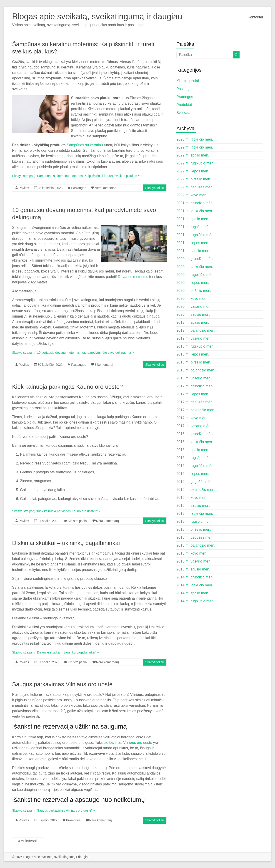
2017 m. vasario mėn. (194, 426)
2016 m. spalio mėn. (193, 450)
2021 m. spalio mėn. (193, 219)
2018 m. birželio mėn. (194, 362)
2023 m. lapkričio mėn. (195, 139)
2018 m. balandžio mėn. (196, 370)
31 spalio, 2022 (49, 521)
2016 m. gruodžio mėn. (195, 434)
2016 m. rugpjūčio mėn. (195, 466)
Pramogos (73, 820)
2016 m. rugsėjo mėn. (194, 458)
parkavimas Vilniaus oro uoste (128, 743)
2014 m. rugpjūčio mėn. (195, 601)
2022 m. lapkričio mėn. (195, 147)
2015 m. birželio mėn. (194, 529)
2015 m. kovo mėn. (192, 553)
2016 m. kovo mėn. (192, 498)
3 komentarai (104, 365)
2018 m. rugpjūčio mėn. (195, 346)
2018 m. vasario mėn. (194, 378)
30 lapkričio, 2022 (50, 365)
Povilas (24, 188)
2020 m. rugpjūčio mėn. (195, 275)
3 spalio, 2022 (48, 820)
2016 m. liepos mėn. (193, 474)
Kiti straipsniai (77, 521)
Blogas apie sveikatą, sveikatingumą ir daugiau (97, 16)
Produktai (184, 105)
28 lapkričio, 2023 (50, 188)
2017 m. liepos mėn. (193, 394)
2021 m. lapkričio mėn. (195, 211)
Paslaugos (79, 188)
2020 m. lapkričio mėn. (195, 267)
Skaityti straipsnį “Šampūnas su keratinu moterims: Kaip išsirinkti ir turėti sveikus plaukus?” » (77, 176)
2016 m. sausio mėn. (193, 506)
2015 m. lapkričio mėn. (195, 513)
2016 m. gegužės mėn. (195, 482)
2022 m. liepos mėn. (193, 171)
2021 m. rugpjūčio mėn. (195, 235)
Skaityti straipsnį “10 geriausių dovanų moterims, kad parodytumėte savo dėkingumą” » (73, 353)
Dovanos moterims (133, 277)
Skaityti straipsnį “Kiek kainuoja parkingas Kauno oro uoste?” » (56, 511)
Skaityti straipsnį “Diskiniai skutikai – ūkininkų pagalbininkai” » (55, 652)
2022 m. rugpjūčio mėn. (195, 163)
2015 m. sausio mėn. (193, 569)
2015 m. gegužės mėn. (195, 537)
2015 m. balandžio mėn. (196, 545)
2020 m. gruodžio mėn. (195, 259)
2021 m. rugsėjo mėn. (194, 227)
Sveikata (183, 113)
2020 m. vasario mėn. (194, 307)
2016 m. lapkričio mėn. (195, 442)
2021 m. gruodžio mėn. (195, 203)
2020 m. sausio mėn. (193, 314)
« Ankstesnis (28, 841)
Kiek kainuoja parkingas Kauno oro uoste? (67, 387)
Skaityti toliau (155, 188)
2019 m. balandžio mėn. (196, 330)
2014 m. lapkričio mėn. (195, 585)
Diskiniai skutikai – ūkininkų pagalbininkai (66, 543)
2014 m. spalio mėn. (193, 593)
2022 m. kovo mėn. (192, 195)
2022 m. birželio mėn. (194, 179)
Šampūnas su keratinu (85, 145)
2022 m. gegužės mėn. (195, 187)
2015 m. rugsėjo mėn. (194, 521)
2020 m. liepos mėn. (193, 283)
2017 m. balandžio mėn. (196, 410)
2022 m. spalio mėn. (193, 155)
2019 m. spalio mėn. (193, 322)
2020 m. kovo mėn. (192, 299)
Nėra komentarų (106, 188)
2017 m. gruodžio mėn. (195, 386)
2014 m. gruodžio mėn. (195, 577)
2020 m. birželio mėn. (194, 291)
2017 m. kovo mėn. (192, 418)
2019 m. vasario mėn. (194, 338)
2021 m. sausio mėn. (193, 251)
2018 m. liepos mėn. (193, 354)
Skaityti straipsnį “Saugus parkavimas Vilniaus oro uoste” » (53, 810)
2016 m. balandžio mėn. (196, 490)
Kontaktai (255, 17)
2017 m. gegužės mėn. (195, 402)
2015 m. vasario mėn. (194, 561)
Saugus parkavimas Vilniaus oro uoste (62, 684)
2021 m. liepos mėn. (193, 243)
